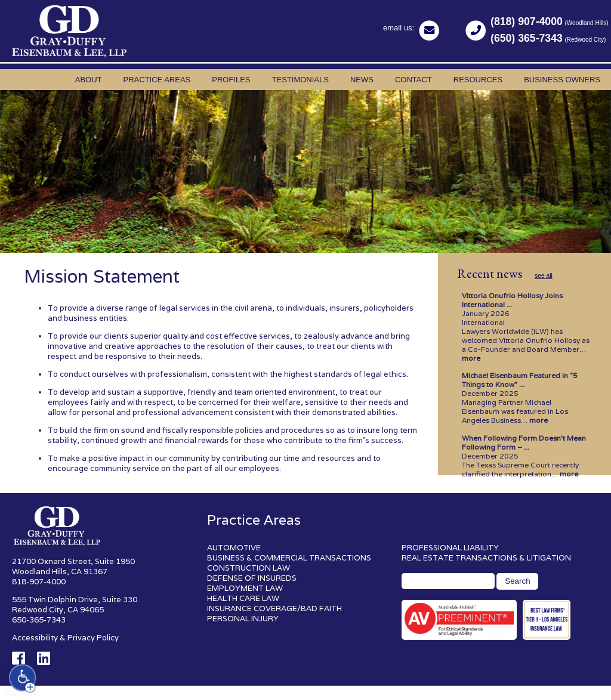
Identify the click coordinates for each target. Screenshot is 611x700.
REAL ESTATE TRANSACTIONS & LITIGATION (486, 558)
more (471, 358)
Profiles (231, 80)
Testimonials (300, 80)
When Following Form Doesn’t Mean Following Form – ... (524, 442)
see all (544, 276)
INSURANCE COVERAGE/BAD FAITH (274, 608)
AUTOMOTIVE (234, 548)
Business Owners (562, 80)
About (89, 80)
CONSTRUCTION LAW (249, 568)
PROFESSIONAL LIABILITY (450, 548)
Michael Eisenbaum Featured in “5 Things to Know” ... (520, 380)
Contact (413, 80)
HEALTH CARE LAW (243, 598)
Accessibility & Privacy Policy (65, 638)
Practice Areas (157, 80)
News (362, 80)
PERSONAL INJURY (243, 619)
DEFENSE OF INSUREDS (252, 578)
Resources (478, 80)
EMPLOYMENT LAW (245, 588)
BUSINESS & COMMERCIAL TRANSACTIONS (289, 558)
